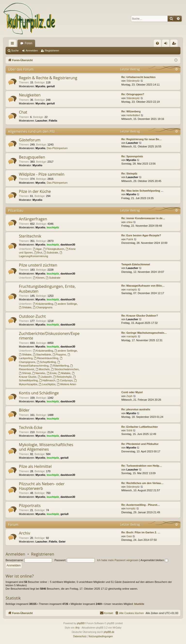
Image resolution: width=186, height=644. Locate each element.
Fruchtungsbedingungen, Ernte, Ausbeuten (47, 289)
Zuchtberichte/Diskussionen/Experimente (49, 336)
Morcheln (43, 369)
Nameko (39, 373)
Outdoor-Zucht (32, 316)
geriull (51, 86)
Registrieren (52, 51)
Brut (38, 253)
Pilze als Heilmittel (35, 466)
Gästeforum (30, 140)
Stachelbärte (42, 355)
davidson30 (68, 245)
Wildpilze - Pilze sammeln (42, 174)
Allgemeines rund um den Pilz (31, 131)
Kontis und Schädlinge (39, 393)
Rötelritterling (59, 366)
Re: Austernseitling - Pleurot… (141, 505)
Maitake (64, 373)
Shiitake (25, 307)
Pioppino (59, 355)
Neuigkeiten (30, 95)
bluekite (139, 604)
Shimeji (25, 373)
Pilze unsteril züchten (38, 265)
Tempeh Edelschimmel (136, 264)
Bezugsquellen (32, 157)
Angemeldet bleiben (154, 560)
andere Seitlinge (66, 304)
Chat (23, 112)
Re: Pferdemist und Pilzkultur (140, 444)
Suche (15, 51)
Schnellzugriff (13, 44)
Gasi (129, 536)
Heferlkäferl (133, 115)
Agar (37, 249)
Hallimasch (47, 380)
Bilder (24, 410)
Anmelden (32, 51)
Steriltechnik (30, 236)
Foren (28, 43)
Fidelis (53, 121)
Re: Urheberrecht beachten (138, 77)
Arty (77, 628)
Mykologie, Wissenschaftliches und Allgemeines (46, 447)
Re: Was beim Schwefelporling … (142, 191)
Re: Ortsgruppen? (133, 94)
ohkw (130, 222)
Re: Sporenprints (132, 156)
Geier (62, 542)
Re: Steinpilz (129, 174)
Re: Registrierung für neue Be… (142, 139)
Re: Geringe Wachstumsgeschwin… (144, 333)
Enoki (52, 373)
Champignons (43, 307)
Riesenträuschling (46, 358)
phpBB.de (109, 632)
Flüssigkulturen (54, 249)
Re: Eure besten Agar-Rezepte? (141, 235)
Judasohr (45, 377)
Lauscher (42, 121)
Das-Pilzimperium (57, 148)
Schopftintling (46, 362)
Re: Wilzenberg (131, 111)
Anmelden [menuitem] (167, 44)
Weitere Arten (66, 384)
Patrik (130, 239)
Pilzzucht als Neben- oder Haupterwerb (42, 486)
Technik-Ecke (31, 427)
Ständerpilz (133, 81)
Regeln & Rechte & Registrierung (48, 78)
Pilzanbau (16, 210)
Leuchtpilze (47, 384)
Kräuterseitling (43, 304)
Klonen (39, 278)
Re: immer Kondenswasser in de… (143, 218)
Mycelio (40, 86)
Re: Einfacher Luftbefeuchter (140, 427)
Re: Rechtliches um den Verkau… (143, 483)
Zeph (129, 396)
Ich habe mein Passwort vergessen (118, 560)
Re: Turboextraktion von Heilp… (142, 466)
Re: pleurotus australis (136, 409)
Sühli (129, 430)
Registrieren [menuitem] (175, 44)
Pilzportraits (30, 506)
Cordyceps (65, 380)
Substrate (51, 253)
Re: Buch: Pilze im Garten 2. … (141, 532)
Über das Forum (21, 69)
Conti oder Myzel (132, 392)
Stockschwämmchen (65, 369)
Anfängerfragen (33, 219)
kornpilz (131, 508)
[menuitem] (157, 43)
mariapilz (132, 289)
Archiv (24, 533)
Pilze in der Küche (35, 191)
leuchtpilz (53, 227)
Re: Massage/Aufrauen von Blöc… (143, 286)
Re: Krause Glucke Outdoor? (140, 316)
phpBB (80, 623)
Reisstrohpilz (63, 377)
